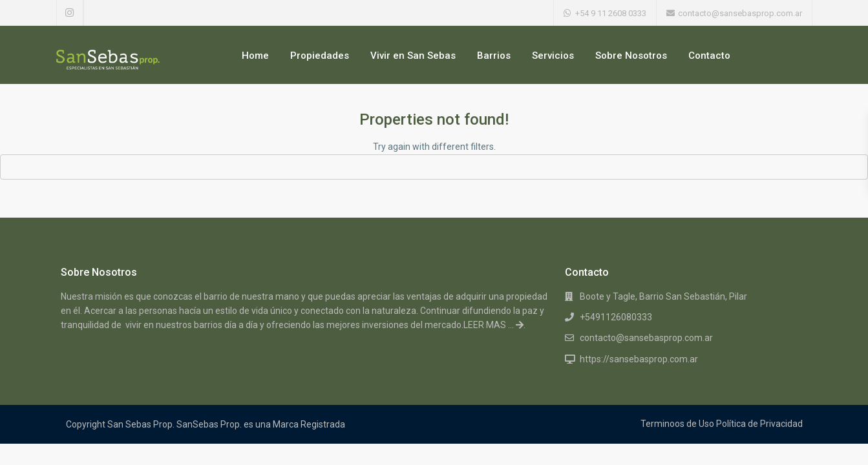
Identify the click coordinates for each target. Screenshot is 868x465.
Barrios (494, 56)
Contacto (709, 56)
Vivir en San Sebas (413, 56)
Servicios (553, 56)
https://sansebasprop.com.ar (639, 359)
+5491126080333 (616, 317)
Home (255, 56)
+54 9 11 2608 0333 (611, 13)
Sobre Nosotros (631, 56)
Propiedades (320, 56)
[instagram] (70, 13)
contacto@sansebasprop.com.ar (646, 338)
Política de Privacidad (759, 424)
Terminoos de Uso (677, 424)
